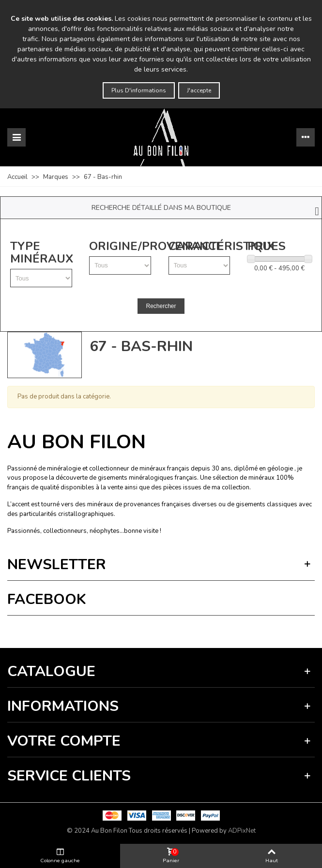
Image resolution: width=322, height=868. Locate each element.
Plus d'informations (139, 90)
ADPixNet (242, 831)
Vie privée (80, 629)
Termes (105, 629)
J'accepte (199, 90)
